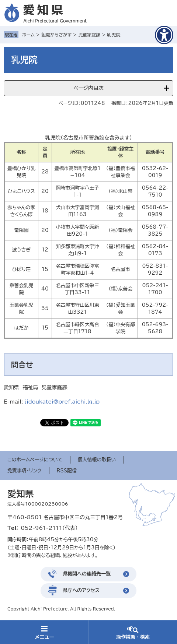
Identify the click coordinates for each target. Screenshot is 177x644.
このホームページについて (35, 460)
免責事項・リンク (25, 471)
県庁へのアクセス (81, 590)
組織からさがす (56, 35)
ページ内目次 (88, 88)
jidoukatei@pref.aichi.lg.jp (62, 402)
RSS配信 (67, 471)
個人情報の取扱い (97, 460)
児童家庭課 (89, 35)
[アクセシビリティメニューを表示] (164, 35)
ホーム (28, 35)
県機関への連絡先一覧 (87, 574)
